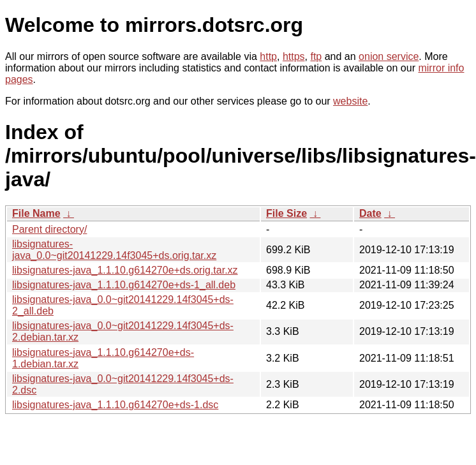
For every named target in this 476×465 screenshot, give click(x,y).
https (294, 56)
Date (370, 213)
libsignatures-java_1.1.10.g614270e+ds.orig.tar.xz (125, 270)
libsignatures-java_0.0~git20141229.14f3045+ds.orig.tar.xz (114, 250)
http (268, 56)
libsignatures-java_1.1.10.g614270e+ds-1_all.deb (124, 285)
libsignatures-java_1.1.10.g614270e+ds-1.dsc (115, 405)
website (350, 101)
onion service (389, 56)
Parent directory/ (49, 229)
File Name (36, 213)
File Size (286, 213)
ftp (316, 56)
